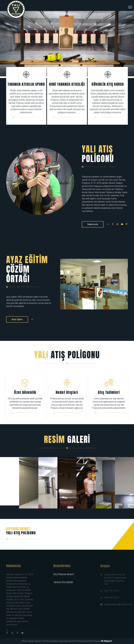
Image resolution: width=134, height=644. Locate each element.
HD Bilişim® (106, 641)
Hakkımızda (93, 224)
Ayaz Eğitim (17, 319)
